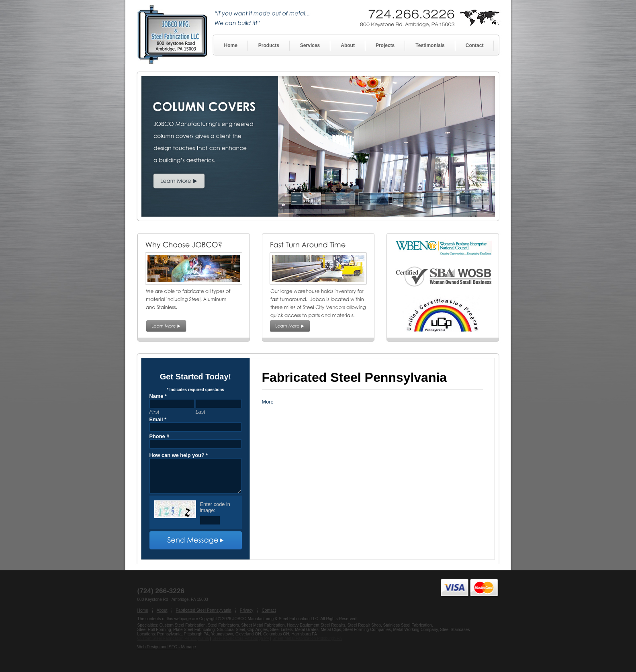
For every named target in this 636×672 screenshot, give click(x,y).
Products (269, 45)
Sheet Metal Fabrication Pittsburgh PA (307, 638)
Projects (385, 45)
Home (231, 45)
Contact (475, 45)
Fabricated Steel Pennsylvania (204, 610)
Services (310, 45)
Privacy (247, 610)
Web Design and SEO (157, 647)
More (268, 402)
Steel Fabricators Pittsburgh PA (240, 638)
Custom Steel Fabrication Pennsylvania (173, 638)
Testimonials (430, 45)
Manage (189, 647)
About (348, 45)
